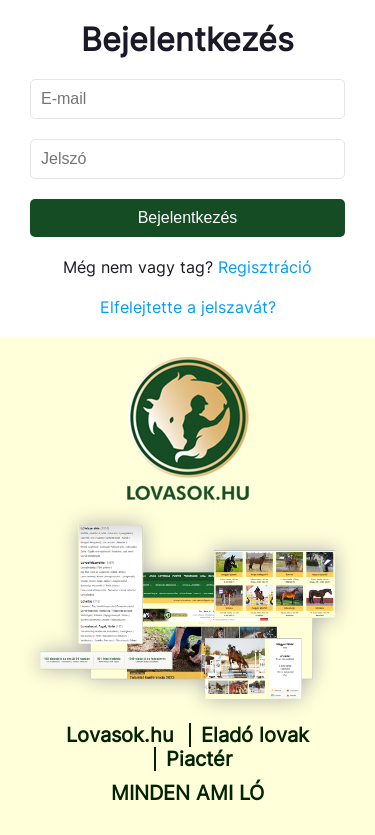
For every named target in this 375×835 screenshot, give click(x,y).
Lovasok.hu (120, 735)
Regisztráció (265, 267)
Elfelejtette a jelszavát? (188, 307)
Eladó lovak (255, 735)
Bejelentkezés (188, 217)
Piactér (199, 759)
